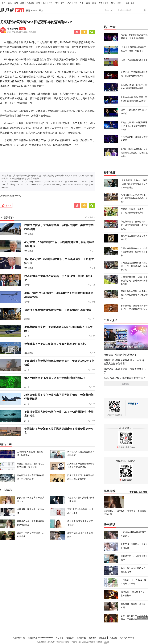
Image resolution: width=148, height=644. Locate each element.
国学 (107, 3)
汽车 (63, 3)
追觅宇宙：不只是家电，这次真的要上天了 (125, 371)
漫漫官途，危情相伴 (137, 511)
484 (93, 370)
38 (94, 387)
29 (94, 336)
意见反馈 (103, 638)
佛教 (100, 3)
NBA (35, 11)
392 (93, 302)
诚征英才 (70, 638)
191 (93, 319)
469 (93, 421)
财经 (38, 3)
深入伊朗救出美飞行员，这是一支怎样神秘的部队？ (55, 378)
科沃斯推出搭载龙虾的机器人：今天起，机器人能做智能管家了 (125, 362)
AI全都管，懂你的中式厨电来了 (120, 355)
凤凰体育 (132, 404)
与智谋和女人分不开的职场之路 (114, 513)
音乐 (136, 492)
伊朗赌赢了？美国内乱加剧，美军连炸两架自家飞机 (55, 344)
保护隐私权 (81, 638)
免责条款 (92, 638)
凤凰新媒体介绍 (19, 638)
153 (93, 285)
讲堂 (131, 492)
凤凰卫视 (30, 3)
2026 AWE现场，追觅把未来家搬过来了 (124, 378)
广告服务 (60, 638)
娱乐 (44, 3)
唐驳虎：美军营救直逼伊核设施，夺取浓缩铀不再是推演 (58, 310)
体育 (51, 3)
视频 (16, 3)
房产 (69, 3)
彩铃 (141, 492)
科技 (75, 3)
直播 (22, 3)
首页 (4, 3)
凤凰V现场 (111, 320)
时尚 (57, 3)
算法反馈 (91, 217)
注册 (128, 3)
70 (94, 404)
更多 (119, 3)
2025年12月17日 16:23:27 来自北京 (22, 32)
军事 (82, 3)
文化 (88, 3)
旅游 (94, 3)
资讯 (10, 3)
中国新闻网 (13, 29)
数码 (113, 3)
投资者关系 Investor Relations (41, 638)
